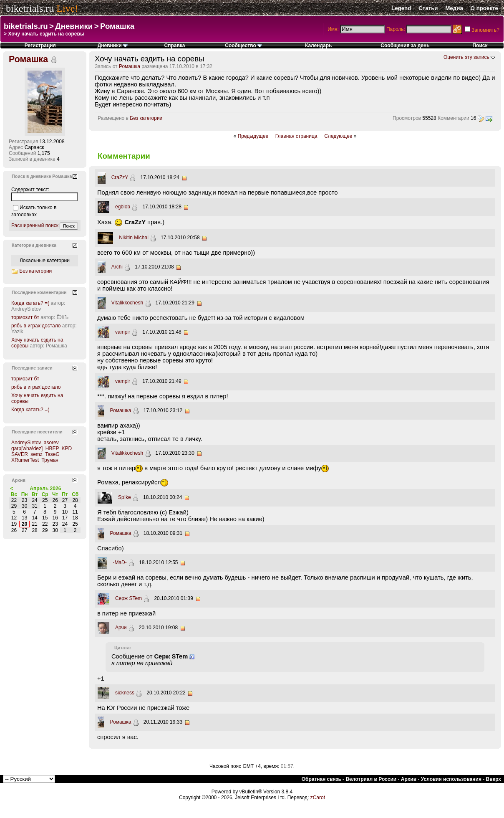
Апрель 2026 (45, 489)
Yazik (17, 332)
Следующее (338, 136)
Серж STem (129, 598)
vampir (123, 332)
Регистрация (40, 46)
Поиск (480, 46)
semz (37, 454)
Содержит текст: (30, 190)
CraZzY (120, 177)
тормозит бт (25, 317)
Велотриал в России (371, 779)
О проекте (484, 8)
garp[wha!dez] (27, 448)
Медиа (454, 8)
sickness (125, 693)
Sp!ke (125, 497)
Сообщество (243, 46)
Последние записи (32, 368)
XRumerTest (25, 460)
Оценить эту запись (466, 57)
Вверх (494, 779)
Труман (50, 460)
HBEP (52, 448)
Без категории (146, 118)
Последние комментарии (39, 292)
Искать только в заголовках (34, 211)
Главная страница (296, 136)
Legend (401, 8)
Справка (174, 46)
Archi (117, 267)
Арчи (121, 628)
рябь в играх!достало (36, 326)
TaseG (52, 454)
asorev (51, 443)
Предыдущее (253, 136)
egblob (123, 207)
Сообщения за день (405, 46)
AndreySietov (26, 309)
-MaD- (120, 562)
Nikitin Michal (134, 238)
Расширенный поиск (35, 225)
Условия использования (451, 779)
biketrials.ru (30, 8)
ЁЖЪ (62, 317)
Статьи (428, 8)
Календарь (319, 46)
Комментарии (454, 118)
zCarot (318, 798)
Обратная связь (321, 779)
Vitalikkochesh (127, 303)
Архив (409, 779)
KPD (67, 448)
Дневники (74, 26)
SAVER (20, 454)
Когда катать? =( (30, 303)
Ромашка (117, 26)
